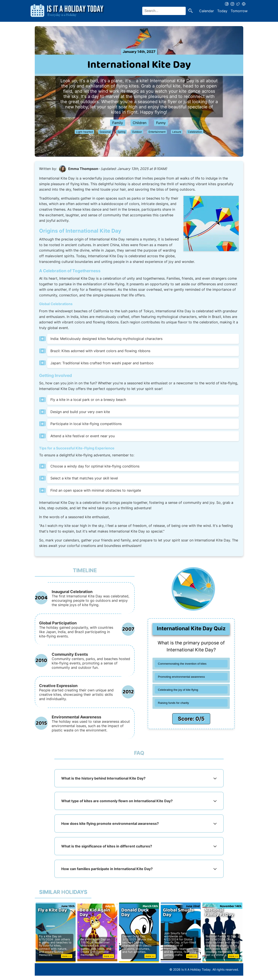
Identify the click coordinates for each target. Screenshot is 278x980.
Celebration (195, 132)
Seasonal (105, 132)
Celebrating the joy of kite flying (178, 690)
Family (118, 123)
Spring (121, 132)
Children (140, 123)
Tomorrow (239, 11)
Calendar (207, 11)
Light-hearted (84, 132)
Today (222, 11)
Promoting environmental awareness (181, 677)
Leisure (177, 132)
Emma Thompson (83, 169)
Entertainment (157, 132)
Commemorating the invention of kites (182, 664)
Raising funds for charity (173, 703)
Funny (161, 123)
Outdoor (137, 132)
